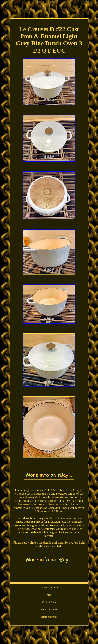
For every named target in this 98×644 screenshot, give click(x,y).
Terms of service (49, 617)
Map (49, 595)
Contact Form (49, 602)
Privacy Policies (49, 609)
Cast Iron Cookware (49, 588)
